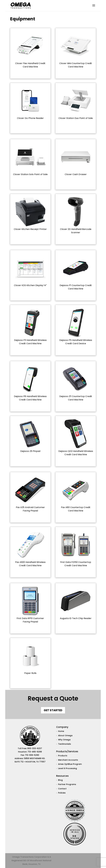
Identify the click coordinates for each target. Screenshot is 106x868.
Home (61, 731)
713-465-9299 (35, 752)
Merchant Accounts (68, 760)
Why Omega (64, 740)
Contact (62, 789)
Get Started (53, 710)
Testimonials (65, 744)
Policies (62, 793)
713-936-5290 (32, 755)
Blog (60, 780)
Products (63, 756)
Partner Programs (67, 784)
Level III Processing (67, 768)
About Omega (65, 735)
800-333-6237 (35, 748)
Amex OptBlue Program (70, 764)
